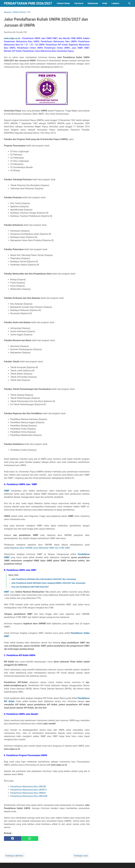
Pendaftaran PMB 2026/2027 (28, 3)
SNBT (7, 592)
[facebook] (13, 838)
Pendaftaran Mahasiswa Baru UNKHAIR (29, 796)
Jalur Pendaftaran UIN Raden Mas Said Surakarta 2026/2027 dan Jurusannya (44, 579)
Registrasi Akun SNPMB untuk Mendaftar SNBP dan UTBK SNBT (40, 548)
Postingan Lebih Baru (14, 856)
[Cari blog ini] (129, 3)
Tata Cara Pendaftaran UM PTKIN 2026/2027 (30, 587)
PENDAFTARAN (63, 3)
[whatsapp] (30, 838)
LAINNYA (115, 3)
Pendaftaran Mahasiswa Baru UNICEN (28, 787)
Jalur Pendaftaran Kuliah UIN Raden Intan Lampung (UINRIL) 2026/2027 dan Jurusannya (48, 583)
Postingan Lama (81, 856)
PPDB (105, 3)
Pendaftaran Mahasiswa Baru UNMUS (28, 793)
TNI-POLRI (79, 3)
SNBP (7, 491)
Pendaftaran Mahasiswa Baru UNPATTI (29, 790)
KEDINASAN (93, 3)
